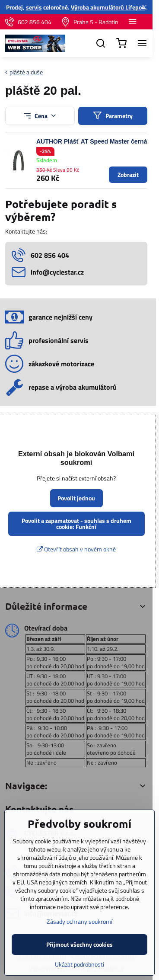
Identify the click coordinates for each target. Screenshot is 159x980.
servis (34, 7)
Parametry (113, 116)
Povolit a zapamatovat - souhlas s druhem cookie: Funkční (76, 524)
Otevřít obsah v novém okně (76, 549)
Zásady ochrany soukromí (79, 941)
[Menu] (142, 43)
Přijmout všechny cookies (79, 964)
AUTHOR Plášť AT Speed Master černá (92, 141)
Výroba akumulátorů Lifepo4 (108, 7)
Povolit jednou (76, 498)
